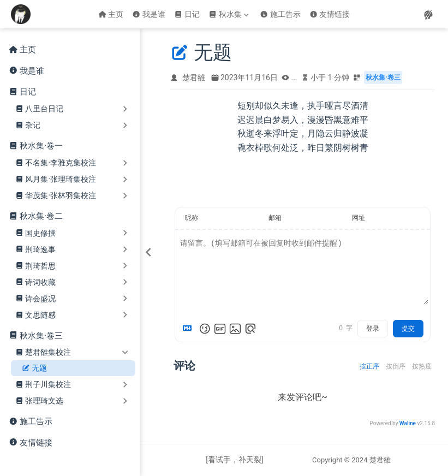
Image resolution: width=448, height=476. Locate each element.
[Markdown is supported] (189, 329)
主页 (111, 14)
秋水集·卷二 (41, 216)
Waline (408, 423)
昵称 (192, 218)
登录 (373, 329)
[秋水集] (230, 14)
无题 (34, 368)
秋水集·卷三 (41, 336)
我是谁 (149, 14)
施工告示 (280, 14)
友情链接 (330, 14)
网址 (359, 218)
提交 (408, 329)
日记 (187, 14)
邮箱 (275, 218)
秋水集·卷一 (41, 146)
